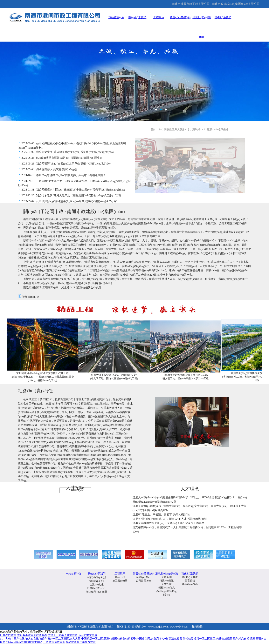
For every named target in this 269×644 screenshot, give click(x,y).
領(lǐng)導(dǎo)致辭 (97, 592)
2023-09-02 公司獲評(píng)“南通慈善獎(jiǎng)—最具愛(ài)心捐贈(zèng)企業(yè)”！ (67, 201)
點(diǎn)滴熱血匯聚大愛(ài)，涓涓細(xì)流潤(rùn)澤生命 (190, 130)
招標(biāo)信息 (166, 588)
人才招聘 (167, 584)
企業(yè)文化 (97, 584)
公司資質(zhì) (143, 581)
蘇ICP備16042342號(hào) (131, 627)
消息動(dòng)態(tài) (167, 574)
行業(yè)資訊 (167, 581)
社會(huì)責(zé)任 (97, 588)
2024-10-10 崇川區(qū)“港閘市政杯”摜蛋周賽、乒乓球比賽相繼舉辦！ (62, 175)
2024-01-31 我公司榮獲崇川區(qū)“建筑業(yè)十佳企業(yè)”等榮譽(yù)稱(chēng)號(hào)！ (71, 190)
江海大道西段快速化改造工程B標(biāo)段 (186, 375)
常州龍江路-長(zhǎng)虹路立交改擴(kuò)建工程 (42, 373)
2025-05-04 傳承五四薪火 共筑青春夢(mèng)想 (48, 169)
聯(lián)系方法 (190, 577)
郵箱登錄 (197, 627)
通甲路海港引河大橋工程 (134, 81)
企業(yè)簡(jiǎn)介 (97, 577)
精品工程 (120, 577)
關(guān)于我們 (138, 17)
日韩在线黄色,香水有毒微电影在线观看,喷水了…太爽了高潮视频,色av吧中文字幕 (49, 635)
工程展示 (159, 17)
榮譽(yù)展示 (143, 577)
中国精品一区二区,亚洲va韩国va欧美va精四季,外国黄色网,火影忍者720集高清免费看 (132, 639)
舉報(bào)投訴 (190, 584)
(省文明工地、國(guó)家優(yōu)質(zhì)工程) (186, 378)
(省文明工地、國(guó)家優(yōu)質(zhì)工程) (114, 378)
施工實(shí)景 (120, 581)
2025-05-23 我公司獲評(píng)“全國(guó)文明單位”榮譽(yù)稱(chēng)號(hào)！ (66, 164)
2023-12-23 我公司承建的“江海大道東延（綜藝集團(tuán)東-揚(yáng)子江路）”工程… (71, 195)
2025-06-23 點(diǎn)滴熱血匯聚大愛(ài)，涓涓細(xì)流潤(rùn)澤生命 (60, 158)
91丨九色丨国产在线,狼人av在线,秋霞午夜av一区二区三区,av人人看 (40, 639)
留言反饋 (190, 581)
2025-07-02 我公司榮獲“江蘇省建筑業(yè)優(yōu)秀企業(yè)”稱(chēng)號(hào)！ (66, 152)
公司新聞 (167, 577)
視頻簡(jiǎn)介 (31, 297)
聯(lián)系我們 (223, 17)
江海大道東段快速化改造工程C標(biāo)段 (114, 375)
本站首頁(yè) (116, 17)
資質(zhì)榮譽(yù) (180, 17)
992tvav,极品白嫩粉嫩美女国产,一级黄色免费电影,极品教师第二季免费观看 (51, 642)
